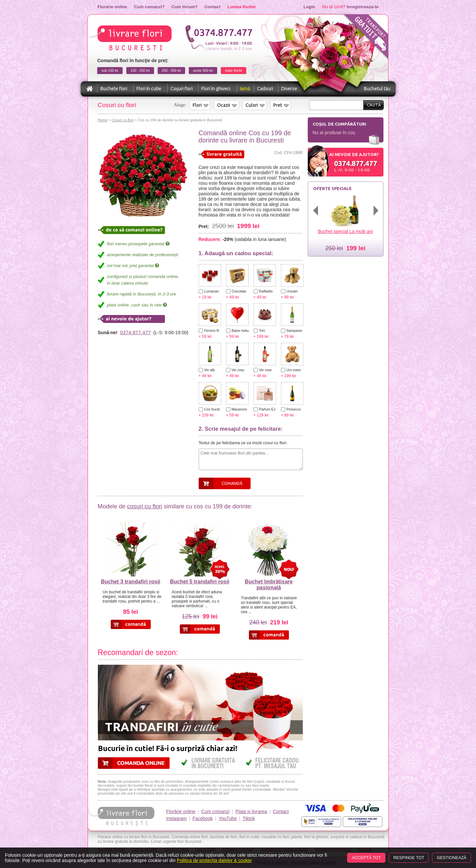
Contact (212, 7)
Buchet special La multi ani (346, 231)
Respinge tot (409, 858)
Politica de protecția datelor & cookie (214, 860)
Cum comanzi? (149, 7)
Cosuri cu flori (122, 120)
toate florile (234, 70)
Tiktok (249, 818)
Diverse (289, 89)
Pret (278, 105)
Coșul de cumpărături (339, 124)
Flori (197, 105)
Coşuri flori (182, 89)
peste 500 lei (203, 70)
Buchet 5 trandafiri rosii (200, 582)
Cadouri (265, 89)
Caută (374, 105)
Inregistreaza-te (363, 7)
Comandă (232, 483)
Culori (252, 105)
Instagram (176, 818)
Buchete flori (114, 89)
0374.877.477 (135, 332)
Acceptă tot (366, 858)
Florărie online (181, 811)
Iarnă (245, 89)
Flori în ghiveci (216, 89)
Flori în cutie (149, 89)
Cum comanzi (216, 811)
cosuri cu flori (144, 506)
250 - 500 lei (172, 70)
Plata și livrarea (251, 811)
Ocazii (224, 105)
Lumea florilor (242, 7)
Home (103, 120)
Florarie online (112, 7)
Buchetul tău (377, 89)
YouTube (228, 818)
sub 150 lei (110, 70)
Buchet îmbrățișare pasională (269, 585)
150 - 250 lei (140, 70)
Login (309, 7)
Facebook (202, 818)
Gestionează (452, 858)
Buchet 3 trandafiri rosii (131, 582)
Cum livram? (185, 7)
